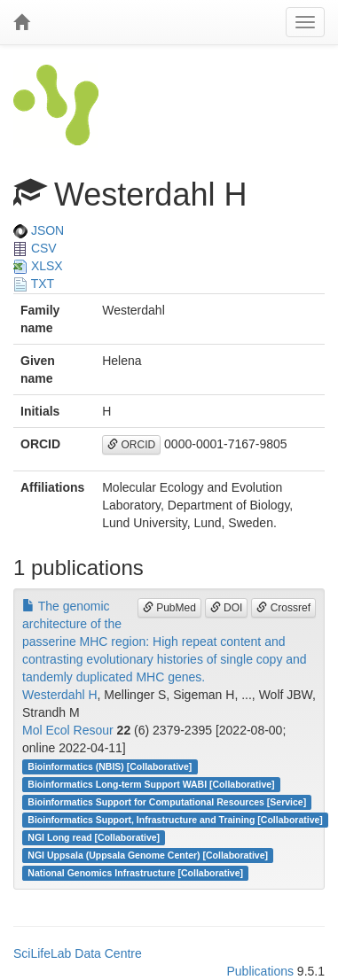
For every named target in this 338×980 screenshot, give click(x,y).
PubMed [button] (169, 608)
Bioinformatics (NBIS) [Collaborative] (110, 766)
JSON (39, 230)
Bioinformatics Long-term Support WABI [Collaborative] (151, 784)
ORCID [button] (131, 445)
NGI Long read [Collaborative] (94, 837)
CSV (35, 248)
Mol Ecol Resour (68, 730)
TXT (34, 284)
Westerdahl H (60, 695)
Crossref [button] (283, 608)
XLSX (38, 266)
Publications (260, 971)
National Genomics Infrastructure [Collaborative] (135, 873)
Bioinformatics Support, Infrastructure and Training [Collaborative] (175, 820)
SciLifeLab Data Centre (78, 953)
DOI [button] (227, 608)
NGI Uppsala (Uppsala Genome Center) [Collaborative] (148, 855)
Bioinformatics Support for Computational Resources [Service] (167, 802)
